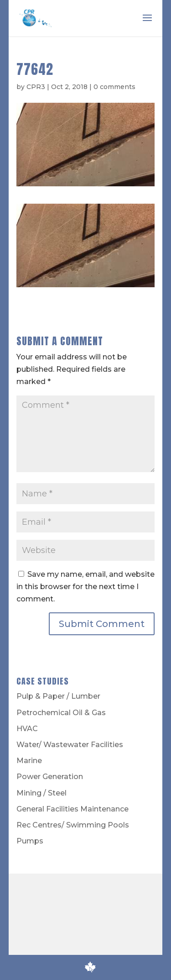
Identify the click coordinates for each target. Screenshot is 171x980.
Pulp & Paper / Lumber (58, 696)
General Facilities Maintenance (73, 809)
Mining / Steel (41, 793)
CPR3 (36, 87)
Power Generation (50, 777)
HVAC (27, 729)
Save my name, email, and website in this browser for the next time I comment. (85, 587)
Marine (29, 761)
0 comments (114, 87)
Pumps (30, 841)
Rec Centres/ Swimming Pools (73, 825)
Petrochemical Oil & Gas (61, 713)
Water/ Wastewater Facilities (70, 745)
